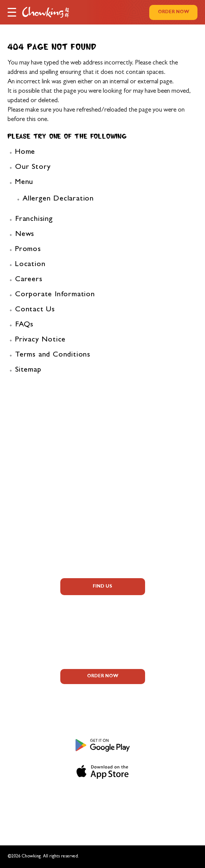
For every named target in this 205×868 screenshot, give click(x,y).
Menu (24, 182)
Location (30, 265)
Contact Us (35, 310)
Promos (28, 250)
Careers (29, 280)
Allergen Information (102, 472)
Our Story (33, 167)
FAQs (24, 325)
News (25, 234)
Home (25, 152)
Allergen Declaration (58, 199)
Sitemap (28, 370)
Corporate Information (55, 295)
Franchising (34, 219)
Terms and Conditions (53, 355)
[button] (12, 12)
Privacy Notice (40, 340)
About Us (102, 442)
